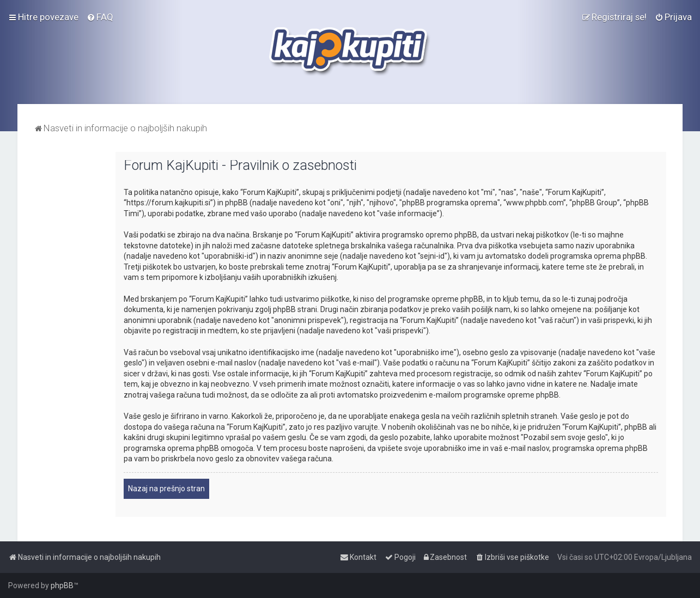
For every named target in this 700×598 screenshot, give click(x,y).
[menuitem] (100, 17)
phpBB (62, 585)
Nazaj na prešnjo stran (166, 489)
